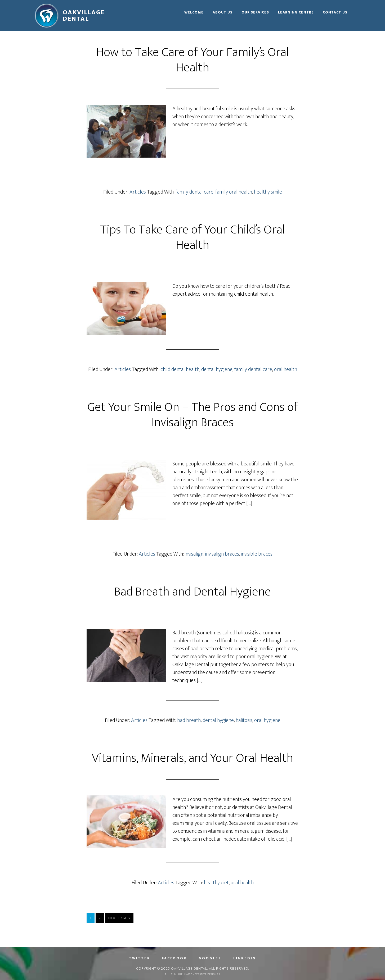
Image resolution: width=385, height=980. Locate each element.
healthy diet (216, 883)
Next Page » (119, 918)
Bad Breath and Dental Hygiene (192, 592)
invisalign (194, 554)
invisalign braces (222, 554)
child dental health (180, 369)
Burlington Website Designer (199, 974)
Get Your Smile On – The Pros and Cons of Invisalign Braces (192, 415)
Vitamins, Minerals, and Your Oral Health (192, 758)
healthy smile (268, 192)
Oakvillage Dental (84, 16)
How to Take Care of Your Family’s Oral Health (192, 60)
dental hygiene (217, 369)
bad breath (189, 720)
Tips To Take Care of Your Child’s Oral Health (192, 237)
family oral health (234, 192)
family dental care (194, 192)
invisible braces (257, 554)
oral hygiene (267, 720)
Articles (138, 192)
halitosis (244, 720)
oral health (286, 369)
